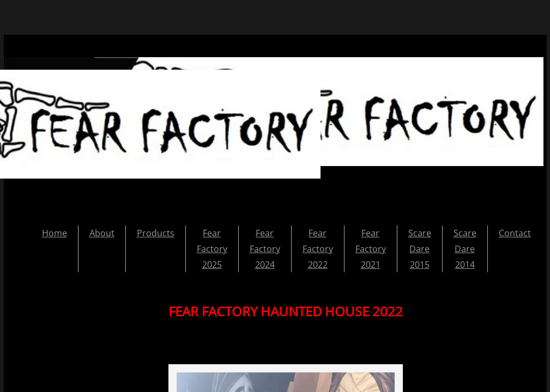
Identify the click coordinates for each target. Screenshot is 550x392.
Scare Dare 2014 (465, 249)
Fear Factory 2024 (265, 249)
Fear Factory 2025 (212, 249)
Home (55, 233)
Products (156, 233)
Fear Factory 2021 (371, 249)
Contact (515, 233)
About (102, 233)
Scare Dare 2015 (420, 249)
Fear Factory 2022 (318, 249)
